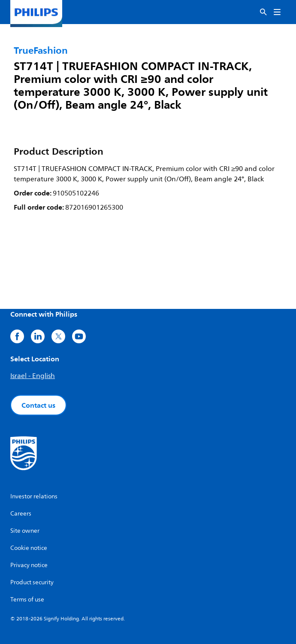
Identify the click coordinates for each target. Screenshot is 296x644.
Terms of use (27, 600)
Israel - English (33, 376)
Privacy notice (29, 565)
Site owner (25, 531)
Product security (32, 582)
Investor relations (34, 496)
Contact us (38, 405)
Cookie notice (29, 548)
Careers (21, 514)
